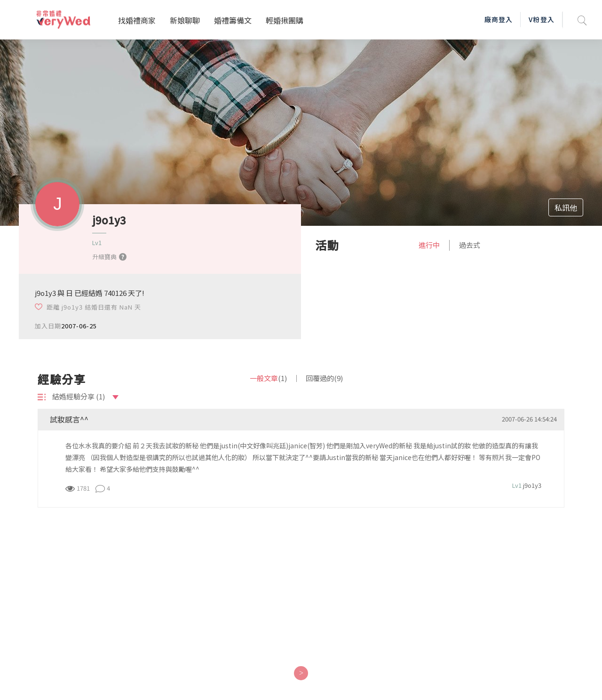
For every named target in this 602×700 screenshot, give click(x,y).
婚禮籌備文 (233, 20)
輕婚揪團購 (285, 20)
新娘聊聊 (185, 20)
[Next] (301, 673)
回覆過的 (324, 378)
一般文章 (268, 378)
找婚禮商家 (137, 20)
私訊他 (566, 207)
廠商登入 (499, 19)
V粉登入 (541, 19)
